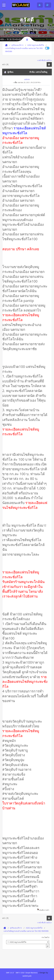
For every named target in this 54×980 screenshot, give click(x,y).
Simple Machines (31, 973)
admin (27, 79)
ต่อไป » (49, 60)
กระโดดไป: (46, 937)
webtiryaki (27, 976)
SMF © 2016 (20, 973)
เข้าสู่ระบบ (45, 30)
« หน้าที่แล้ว (42, 60)
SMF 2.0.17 (10, 973)
